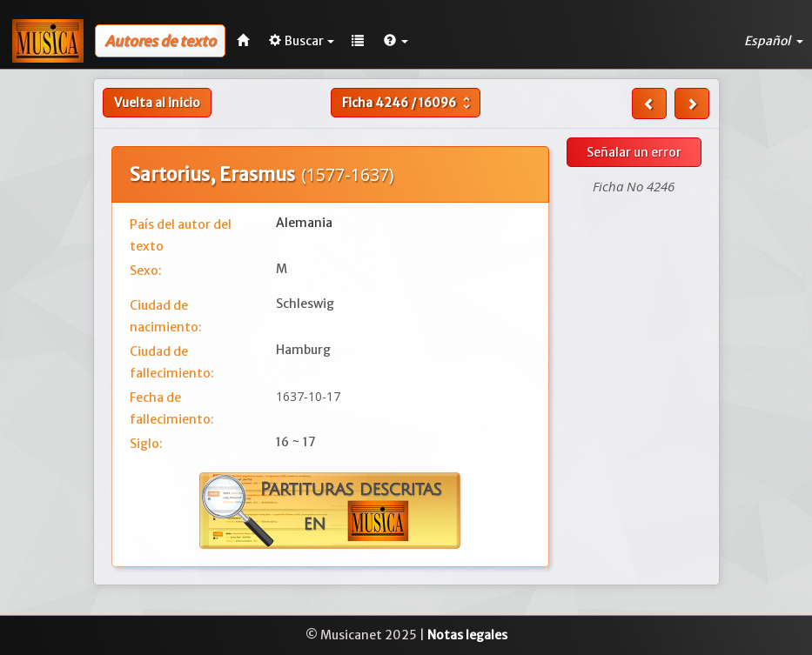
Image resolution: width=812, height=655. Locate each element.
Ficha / (408, 103)
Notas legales (467, 635)
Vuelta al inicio (157, 103)
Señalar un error (634, 152)
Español (774, 41)
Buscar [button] (302, 41)
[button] (396, 41)
